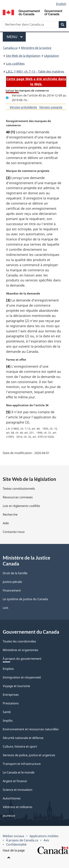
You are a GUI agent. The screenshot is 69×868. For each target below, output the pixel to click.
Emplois (8, 669)
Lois (6, 608)
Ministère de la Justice (36, 48)
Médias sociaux (13, 836)
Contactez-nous (14, 532)
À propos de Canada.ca (22, 840)
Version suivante (51, 107)
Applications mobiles (44, 836)
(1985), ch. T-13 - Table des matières (35, 72)
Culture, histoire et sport (20, 746)
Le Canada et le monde (19, 772)
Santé (7, 712)
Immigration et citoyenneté (22, 677)
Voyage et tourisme (16, 686)
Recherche (10, 515)
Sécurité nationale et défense (23, 738)
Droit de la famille (15, 573)
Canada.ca (10, 48)
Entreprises (11, 695)
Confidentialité (16, 844)
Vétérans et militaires (18, 807)
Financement (12, 590)
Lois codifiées (15, 64)
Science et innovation (18, 790)
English (61, 4)
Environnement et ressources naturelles (31, 729)
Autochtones (12, 798)
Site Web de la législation (23, 56)
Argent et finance (15, 781)
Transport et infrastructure (22, 764)
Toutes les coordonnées (19, 641)
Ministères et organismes (21, 650)
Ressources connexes (18, 497)
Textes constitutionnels (19, 489)
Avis (46, 840)
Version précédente (23, 107)
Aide (6, 523)
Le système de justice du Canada (25, 599)
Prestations (11, 703)
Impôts (8, 721)
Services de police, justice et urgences (29, 755)
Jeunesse (9, 816)
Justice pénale (12, 582)
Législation (52, 56)
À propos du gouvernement (22, 659)
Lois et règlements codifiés (21, 506)
